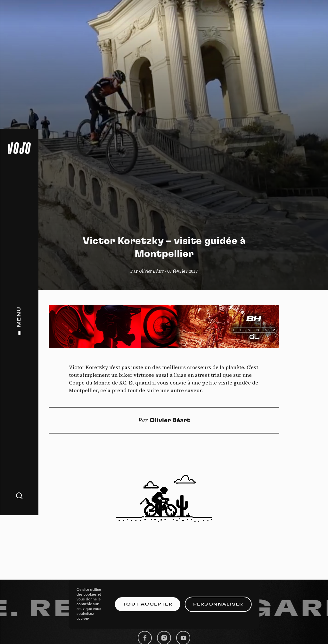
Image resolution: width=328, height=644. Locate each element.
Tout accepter (148, 604)
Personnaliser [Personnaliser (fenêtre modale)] (218, 604)
